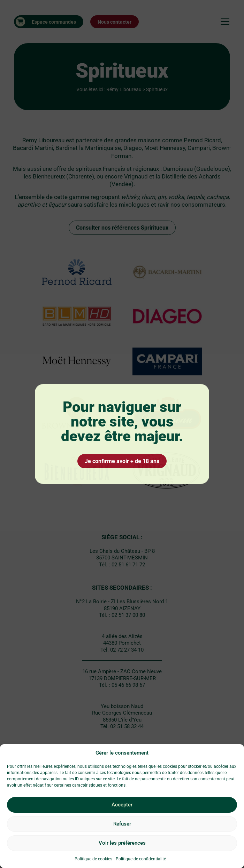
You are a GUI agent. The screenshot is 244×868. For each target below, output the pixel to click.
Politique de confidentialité (141, 859)
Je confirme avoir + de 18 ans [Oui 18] (122, 461)
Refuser (122, 824)
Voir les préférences (122, 843)
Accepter (122, 805)
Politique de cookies (93, 859)
